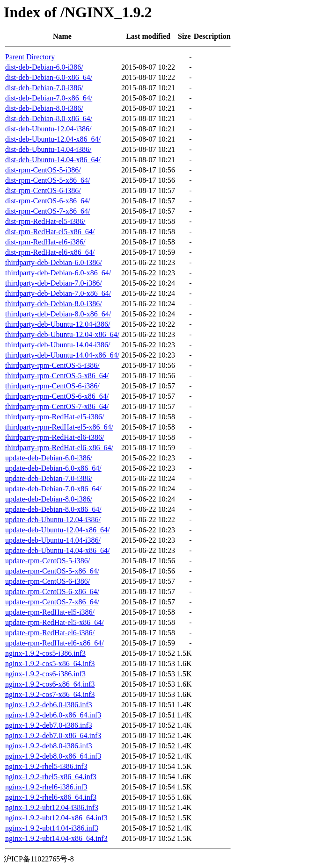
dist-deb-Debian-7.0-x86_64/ (49, 98)
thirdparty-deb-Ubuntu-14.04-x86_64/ (62, 355)
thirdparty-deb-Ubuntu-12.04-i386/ (58, 324)
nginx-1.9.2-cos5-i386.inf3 (45, 653)
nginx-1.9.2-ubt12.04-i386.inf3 (52, 807)
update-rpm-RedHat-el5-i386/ (50, 612)
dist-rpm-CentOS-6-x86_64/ (48, 201)
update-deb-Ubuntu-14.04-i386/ (53, 540)
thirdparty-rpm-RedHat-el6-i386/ (55, 437)
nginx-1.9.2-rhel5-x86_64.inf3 (51, 777)
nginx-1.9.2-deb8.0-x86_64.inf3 (53, 756)
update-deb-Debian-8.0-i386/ (49, 499)
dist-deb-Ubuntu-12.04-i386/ (48, 129)
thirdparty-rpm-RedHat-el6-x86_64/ (59, 448)
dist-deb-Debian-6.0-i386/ (44, 67)
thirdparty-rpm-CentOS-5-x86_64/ (57, 376)
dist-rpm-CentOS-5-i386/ (43, 170)
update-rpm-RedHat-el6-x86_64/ (55, 643)
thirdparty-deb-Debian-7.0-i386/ (54, 283)
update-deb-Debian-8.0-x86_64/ (53, 509)
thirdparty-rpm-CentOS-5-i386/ (52, 365)
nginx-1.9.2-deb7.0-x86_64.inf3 (53, 735)
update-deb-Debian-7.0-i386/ (49, 478)
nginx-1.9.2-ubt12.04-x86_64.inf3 (56, 818)
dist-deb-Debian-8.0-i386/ (44, 108)
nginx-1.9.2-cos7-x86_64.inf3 (50, 694)
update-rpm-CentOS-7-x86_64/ (52, 602)
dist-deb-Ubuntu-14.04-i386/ (48, 149)
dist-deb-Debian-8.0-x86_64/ (49, 118)
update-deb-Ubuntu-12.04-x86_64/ (58, 530)
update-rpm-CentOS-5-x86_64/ (52, 571)
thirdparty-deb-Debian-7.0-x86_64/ (58, 293)
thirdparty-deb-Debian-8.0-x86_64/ (58, 314)
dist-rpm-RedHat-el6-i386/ (45, 242)
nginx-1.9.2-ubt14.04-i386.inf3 (52, 828)
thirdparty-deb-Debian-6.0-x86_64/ (58, 273)
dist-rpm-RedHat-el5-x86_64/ (50, 232)
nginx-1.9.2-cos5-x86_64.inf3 (50, 664)
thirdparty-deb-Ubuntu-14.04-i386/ (58, 345)
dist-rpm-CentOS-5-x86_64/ (48, 180)
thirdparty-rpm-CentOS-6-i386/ (52, 386)
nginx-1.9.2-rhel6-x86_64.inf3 (51, 797)
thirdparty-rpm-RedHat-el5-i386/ (55, 417)
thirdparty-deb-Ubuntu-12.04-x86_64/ (62, 334)
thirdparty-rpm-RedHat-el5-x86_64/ (59, 427)
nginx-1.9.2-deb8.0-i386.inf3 (49, 746)
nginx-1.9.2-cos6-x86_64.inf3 (50, 684)
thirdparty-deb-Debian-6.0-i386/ (54, 262)
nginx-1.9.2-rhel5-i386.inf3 (46, 766)
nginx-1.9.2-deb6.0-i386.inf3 (49, 705)
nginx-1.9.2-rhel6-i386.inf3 (46, 787)
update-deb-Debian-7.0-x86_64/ (53, 489)
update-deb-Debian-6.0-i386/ (49, 458)
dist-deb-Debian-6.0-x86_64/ (49, 77)
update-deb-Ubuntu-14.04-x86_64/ (58, 550)
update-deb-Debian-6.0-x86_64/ (53, 468)
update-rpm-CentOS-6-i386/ (48, 581)
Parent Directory (30, 57)
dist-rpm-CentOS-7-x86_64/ (48, 211)
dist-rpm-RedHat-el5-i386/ (45, 221)
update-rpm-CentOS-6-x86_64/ (52, 592)
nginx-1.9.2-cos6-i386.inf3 (45, 674)
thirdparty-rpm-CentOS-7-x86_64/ (57, 406)
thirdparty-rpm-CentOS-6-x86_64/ (57, 396)
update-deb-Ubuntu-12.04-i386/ (53, 520)
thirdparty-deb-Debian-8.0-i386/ (54, 304)
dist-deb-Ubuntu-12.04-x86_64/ (53, 139)
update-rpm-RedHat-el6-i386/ (50, 633)
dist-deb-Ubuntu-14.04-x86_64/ (53, 160)
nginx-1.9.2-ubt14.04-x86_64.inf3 (56, 838)
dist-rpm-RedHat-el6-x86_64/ (50, 252)
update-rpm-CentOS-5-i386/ (48, 561)
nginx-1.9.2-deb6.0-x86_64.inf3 (53, 715)
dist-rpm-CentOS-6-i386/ (43, 190)
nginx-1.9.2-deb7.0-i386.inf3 (49, 725)
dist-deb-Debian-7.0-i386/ (44, 88)
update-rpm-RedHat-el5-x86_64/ (55, 622)
